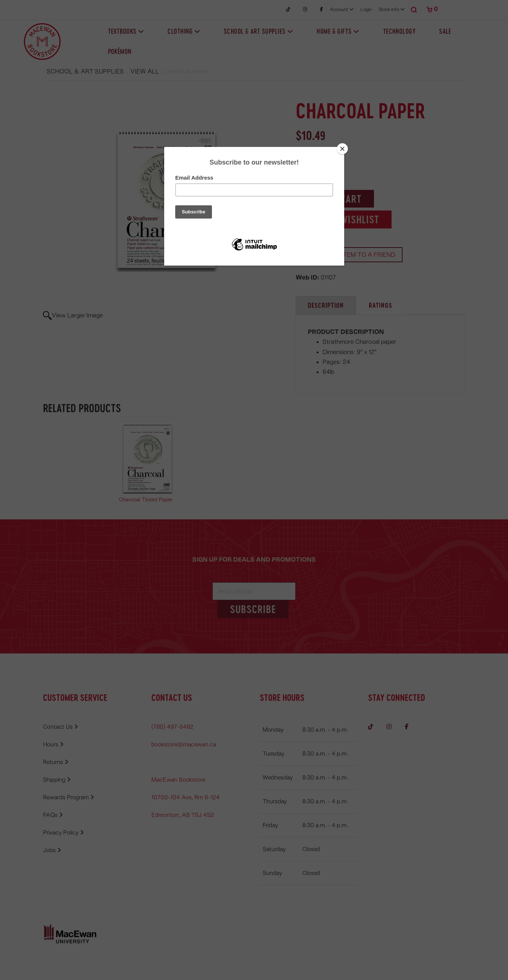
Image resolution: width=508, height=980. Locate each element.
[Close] (342, 149)
